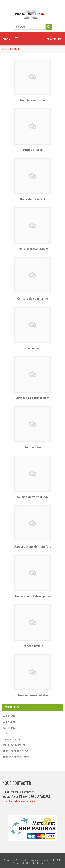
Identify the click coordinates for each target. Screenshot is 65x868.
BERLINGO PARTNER (14, 745)
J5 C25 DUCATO (11, 739)
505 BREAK (9, 728)
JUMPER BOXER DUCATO (16, 757)
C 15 (5, 733)
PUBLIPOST (25, 863)
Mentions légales (46, 863)
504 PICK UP (9, 722)
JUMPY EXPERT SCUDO (15, 751)
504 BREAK (9, 716)
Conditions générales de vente (19, 801)
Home (5, 49)
